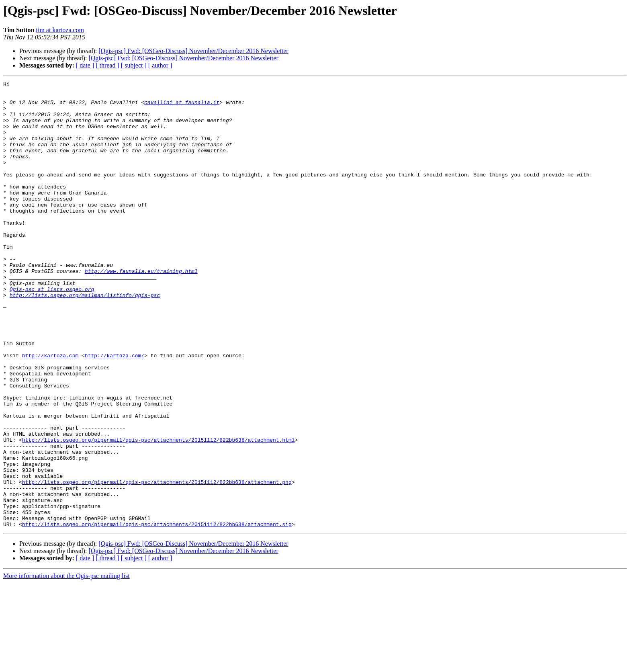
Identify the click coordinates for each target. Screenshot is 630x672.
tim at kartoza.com (60, 30)
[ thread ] (107, 65)
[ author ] (160, 65)
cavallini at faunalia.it (182, 107)
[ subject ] (134, 65)
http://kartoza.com (50, 411)
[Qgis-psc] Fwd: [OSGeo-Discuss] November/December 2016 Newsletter (193, 51)
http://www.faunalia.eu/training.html (141, 309)
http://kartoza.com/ (115, 411)
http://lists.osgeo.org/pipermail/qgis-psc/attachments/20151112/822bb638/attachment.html (159, 512)
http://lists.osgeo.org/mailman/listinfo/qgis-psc (85, 338)
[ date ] (85, 65)
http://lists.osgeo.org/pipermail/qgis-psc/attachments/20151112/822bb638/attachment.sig (157, 613)
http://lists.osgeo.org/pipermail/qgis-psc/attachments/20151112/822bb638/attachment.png (157, 563)
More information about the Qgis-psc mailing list (66, 665)
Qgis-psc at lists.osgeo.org (52, 331)
